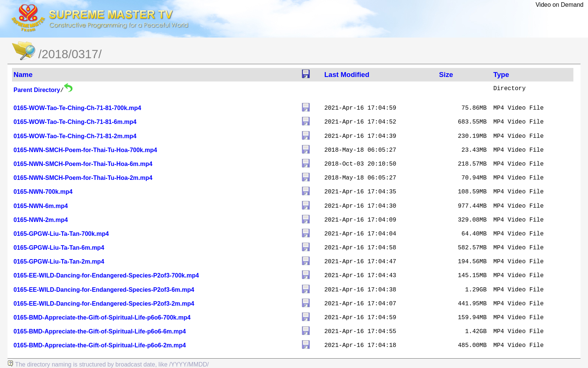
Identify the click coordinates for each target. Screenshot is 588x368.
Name (23, 75)
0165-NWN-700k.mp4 (43, 192)
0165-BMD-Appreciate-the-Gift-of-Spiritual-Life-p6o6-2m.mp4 (100, 345)
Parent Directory (37, 90)
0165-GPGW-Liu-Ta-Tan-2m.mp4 (59, 262)
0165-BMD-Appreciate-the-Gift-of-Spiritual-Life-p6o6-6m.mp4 (100, 331)
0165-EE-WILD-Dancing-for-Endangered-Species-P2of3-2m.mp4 (104, 304)
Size (446, 75)
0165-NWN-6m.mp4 (41, 206)
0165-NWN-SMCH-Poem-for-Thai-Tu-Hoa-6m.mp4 (83, 164)
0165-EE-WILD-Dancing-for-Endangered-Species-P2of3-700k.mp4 (106, 275)
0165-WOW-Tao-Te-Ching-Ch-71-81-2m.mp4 (75, 136)
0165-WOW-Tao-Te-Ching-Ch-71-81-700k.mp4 (77, 108)
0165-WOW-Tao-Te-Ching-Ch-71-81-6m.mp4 (75, 122)
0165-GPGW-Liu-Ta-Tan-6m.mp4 (59, 248)
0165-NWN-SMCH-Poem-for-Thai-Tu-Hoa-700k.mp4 (85, 150)
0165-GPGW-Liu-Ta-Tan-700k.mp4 (61, 234)
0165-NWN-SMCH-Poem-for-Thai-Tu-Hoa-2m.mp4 (83, 178)
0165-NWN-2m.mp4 (41, 220)
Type (501, 75)
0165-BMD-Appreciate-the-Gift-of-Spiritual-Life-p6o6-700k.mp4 (102, 317)
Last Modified (347, 75)
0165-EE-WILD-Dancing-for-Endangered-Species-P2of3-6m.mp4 (104, 290)
